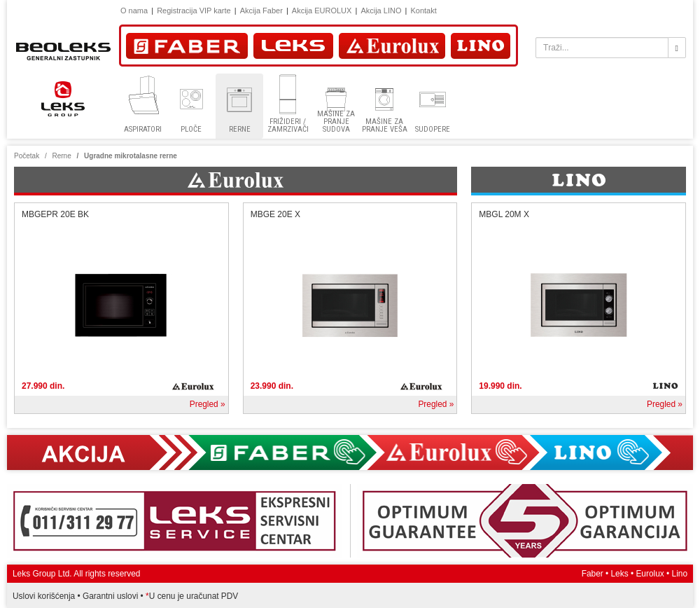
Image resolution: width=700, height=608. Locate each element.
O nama (134, 11)
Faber (593, 574)
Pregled (204, 404)
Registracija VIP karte (194, 11)
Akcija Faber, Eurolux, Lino (350, 452)
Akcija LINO (381, 11)
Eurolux (650, 574)
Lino (680, 574)
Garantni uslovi (110, 596)
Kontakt (423, 11)
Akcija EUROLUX (322, 11)
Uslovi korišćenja (44, 596)
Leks (620, 574)
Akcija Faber (261, 11)
